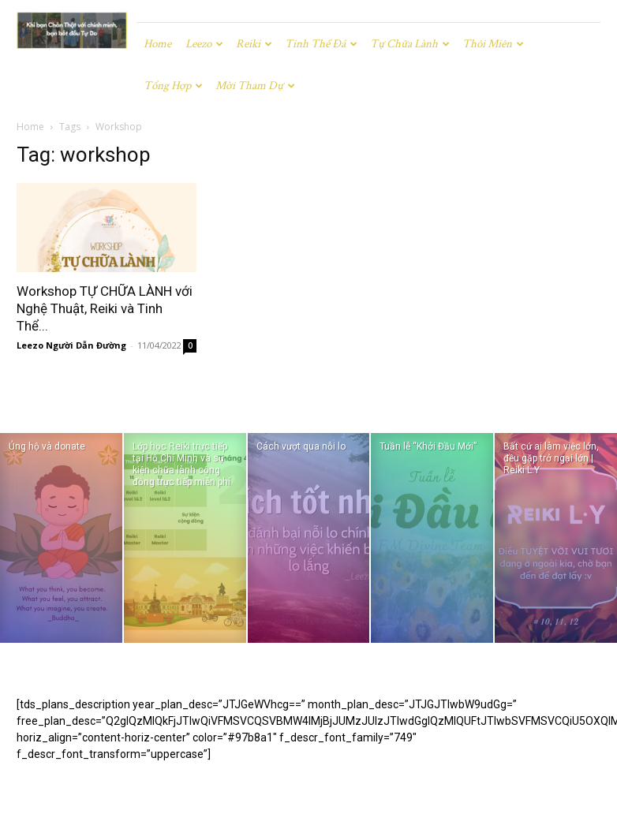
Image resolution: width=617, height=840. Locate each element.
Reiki (254, 44)
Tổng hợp (173, 86)
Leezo (204, 44)
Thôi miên (493, 44)
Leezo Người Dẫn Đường (71, 345)
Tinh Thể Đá (321, 44)
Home (157, 44)
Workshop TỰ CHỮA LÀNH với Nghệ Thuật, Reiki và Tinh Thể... (105, 308)
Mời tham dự (255, 86)
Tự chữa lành (410, 44)
